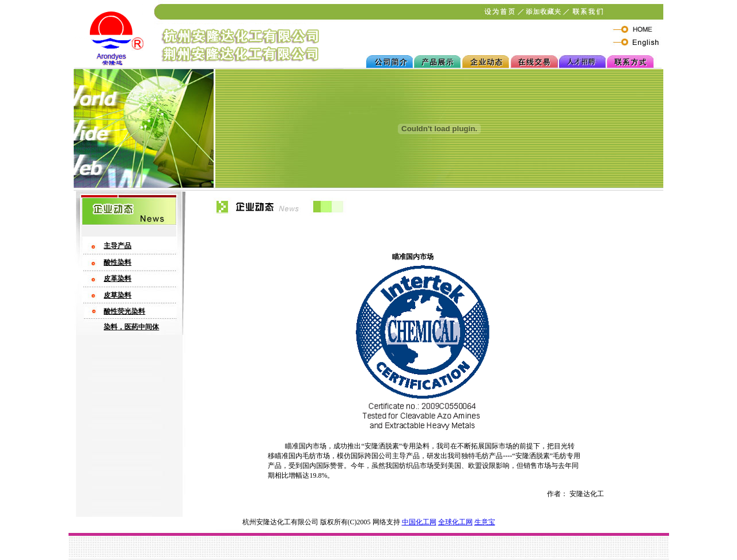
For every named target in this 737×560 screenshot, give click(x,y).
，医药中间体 (138, 327)
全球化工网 (455, 522)
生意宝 (485, 522)
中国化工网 (419, 522)
